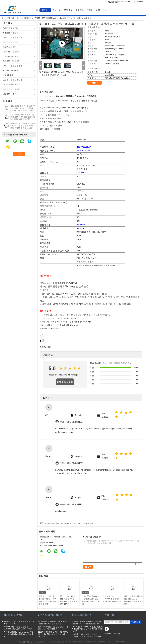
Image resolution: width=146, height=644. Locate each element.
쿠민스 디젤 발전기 (24, 18)
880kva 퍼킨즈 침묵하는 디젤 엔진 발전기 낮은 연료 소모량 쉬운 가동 (53, 623)
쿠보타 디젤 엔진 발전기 (13, 66)
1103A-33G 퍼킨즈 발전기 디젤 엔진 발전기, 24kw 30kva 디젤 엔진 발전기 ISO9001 (53, 634)
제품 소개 (45, 10)
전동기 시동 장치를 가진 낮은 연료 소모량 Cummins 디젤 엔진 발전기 (133, 600)
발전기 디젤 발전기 (11, 28)
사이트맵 (116, 633)
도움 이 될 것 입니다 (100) (71, 422)
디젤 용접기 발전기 (11, 33)
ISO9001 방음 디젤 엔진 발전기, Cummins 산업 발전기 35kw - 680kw (18, 628)
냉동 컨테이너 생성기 (11, 61)
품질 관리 (80, 10)
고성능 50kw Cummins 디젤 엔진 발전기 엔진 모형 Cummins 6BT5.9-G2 (90, 600)
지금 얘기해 (101, 10)
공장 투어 (68, 10)
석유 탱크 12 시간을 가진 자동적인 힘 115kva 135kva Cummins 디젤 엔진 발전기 (48, 600)
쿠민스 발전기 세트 (52, 523)
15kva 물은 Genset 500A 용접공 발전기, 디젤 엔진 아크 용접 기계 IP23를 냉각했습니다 (88, 629)
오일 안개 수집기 (10, 94)
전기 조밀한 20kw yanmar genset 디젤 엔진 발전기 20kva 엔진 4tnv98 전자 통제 (19, 634)
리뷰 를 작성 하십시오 (65, 383)
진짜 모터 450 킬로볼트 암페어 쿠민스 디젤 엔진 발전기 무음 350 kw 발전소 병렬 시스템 (23, 126)
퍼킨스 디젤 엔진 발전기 (13, 38)
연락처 (90, 10)
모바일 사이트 (111, 637)
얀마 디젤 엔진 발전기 (12, 56)
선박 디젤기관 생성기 (11, 52)
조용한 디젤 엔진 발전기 (13, 80)
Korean (141, 2)
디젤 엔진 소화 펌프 (11, 70)
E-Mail (108, 633)
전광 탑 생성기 (9, 75)
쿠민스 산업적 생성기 (69, 523)
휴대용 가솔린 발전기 (11, 85)
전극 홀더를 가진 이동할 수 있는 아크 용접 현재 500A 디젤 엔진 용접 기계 (87, 623)
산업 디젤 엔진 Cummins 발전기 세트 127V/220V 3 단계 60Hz (112, 599)
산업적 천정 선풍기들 (11, 89)
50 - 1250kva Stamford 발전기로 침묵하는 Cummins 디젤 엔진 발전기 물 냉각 (69, 600)
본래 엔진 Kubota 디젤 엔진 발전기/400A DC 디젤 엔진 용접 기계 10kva (87, 635)
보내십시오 (136, 622)
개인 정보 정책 (23, 642)
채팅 (96, 83)
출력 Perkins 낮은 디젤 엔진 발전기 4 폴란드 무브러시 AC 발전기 (53, 628)
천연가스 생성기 (9, 47)
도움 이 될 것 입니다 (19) (71, 504)
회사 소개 (57, 10)
